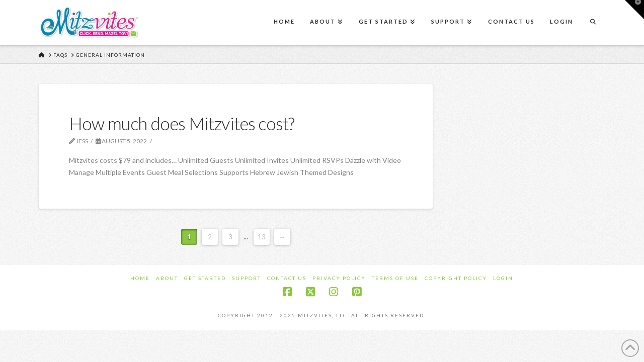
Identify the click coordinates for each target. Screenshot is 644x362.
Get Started (205, 278)
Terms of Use (395, 278)
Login (503, 278)
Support (247, 278)
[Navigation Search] (593, 23)
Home (140, 278)
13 (262, 237)
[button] (634, 10)
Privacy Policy (339, 278)
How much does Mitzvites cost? (182, 123)
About (167, 278)
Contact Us (287, 278)
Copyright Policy (456, 278)
